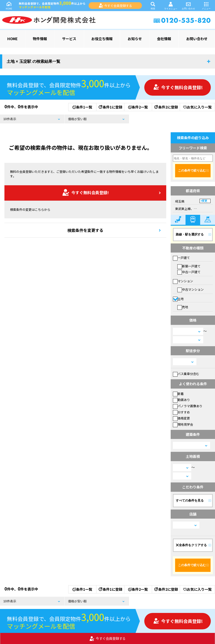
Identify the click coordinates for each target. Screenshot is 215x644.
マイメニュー (171, 6)
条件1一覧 (82, 107)
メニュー (206, 5)
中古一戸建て (189, 272)
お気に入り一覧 (197, 107)
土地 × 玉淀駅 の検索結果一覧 (33, 61)
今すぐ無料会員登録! (178, 87)
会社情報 (164, 39)
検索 (153, 5)
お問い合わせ (188, 5)
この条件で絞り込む (192, 170)
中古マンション (191, 289)
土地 (178, 299)
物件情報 (40, 39)
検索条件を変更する (85, 230)
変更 (205, 201)
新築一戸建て (189, 266)
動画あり (181, 400)
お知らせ (135, 39)
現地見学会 (183, 424)
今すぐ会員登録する (115, 6)
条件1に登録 (110, 107)
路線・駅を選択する (190, 234)
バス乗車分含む (186, 374)
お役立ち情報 (102, 39)
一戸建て (181, 258)
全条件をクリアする (191, 545)
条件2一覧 (138, 107)
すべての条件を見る (190, 500)
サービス (69, 39)
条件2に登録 (166, 107)
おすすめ (181, 412)
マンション (183, 281)
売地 (183, 307)
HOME (9, 5)
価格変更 (181, 418)
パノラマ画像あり (188, 406)
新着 (178, 394)
